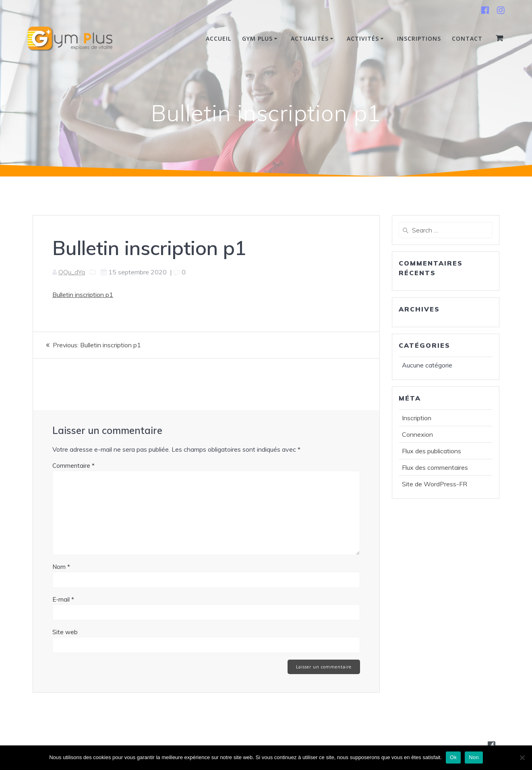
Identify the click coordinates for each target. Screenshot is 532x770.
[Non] (522, 758)
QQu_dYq (72, 272)
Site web (65, 632)
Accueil (218, 38)
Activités (363, 38)
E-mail (63, 599)
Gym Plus (257, 38)
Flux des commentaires (435, 467)
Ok (453, 757)
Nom (61, 566)
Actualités (310, 38)
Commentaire (73, 465)
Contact (467, 38)
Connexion (417, 434)
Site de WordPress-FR (435, 484)
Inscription (417, 418)
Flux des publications (432, 451)
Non (474, 757)
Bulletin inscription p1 (83, 295)
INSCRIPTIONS (419, 38)
